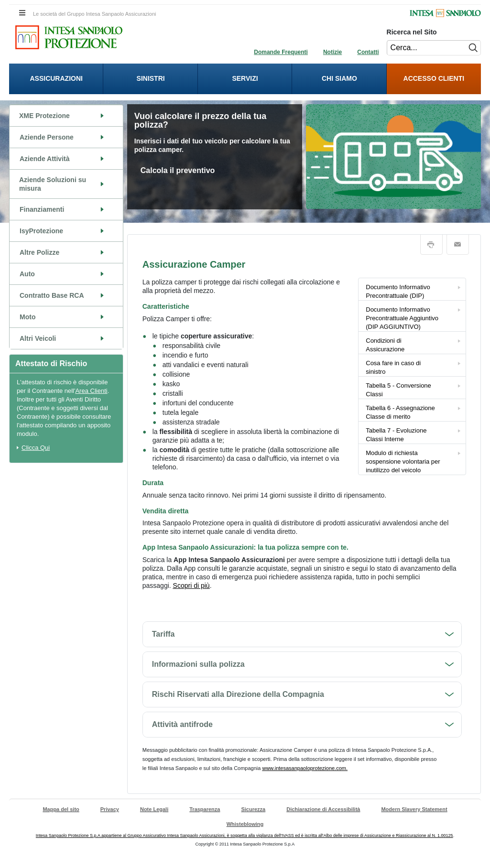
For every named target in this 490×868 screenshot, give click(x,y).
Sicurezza (253, 809)
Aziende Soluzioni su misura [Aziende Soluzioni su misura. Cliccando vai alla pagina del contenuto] (53, 184)
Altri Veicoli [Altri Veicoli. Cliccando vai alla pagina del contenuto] (38, 338)
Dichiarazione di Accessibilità (323, 809)
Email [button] (458, 245)
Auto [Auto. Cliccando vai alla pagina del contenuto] (27, 274)
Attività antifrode (182, 724)
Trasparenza (205, 809)
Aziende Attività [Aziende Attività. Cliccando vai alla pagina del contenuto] (45, 159)
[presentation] (56, 79)
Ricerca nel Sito (412, 32)
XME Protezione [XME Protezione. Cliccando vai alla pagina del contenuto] (44, 116)
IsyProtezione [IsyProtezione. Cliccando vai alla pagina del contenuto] (41, 231)
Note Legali (154, 809)
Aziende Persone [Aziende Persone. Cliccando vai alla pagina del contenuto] (47, 137)
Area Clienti (91, 391)
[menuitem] (56, 79)
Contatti (368, 52)
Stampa (431, 245)
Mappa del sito (61, 809)
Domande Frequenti (281, 52)
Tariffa (163, 634)
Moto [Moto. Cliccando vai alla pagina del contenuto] (27, 317)
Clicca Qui (36, 448)
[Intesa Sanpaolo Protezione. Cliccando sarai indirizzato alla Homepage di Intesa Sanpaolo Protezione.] (69, 37)
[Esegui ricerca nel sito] (472, 48)
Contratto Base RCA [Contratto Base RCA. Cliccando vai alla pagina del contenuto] (52, 295)
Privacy (110, 809)
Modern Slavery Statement (414, 809)
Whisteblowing (245, 824)
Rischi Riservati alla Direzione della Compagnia (238, 694)
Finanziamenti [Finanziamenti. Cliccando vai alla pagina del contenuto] (42, 209)
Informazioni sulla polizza (198, 664)
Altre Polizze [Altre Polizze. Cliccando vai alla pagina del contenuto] (39, 252)
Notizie (332, 52)
